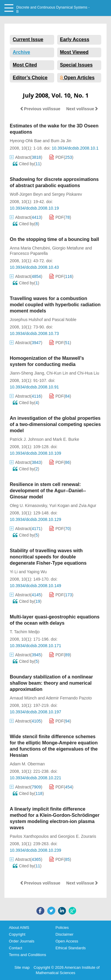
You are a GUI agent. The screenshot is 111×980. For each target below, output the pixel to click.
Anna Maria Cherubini (30, 248)
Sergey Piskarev (67, 194)
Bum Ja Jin (61, 141)
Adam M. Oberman (27, 764)
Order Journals (22, 941)
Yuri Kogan (59, 506)
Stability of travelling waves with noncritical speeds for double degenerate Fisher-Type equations (48, 557)
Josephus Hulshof (26, 320)
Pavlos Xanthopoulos (29, 836)
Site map (22, 967)
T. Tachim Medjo (25, 632)
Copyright (17, 934)
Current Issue (28, 39)
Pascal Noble (64, 320)
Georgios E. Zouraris (77, 836)
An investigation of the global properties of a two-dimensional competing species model (55, 424)
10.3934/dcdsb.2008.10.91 (34, 387)
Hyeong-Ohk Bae (26, 141)
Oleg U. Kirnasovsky (28, 506)
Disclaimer (65, 934)
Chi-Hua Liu (88, 373)
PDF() (61, 157)
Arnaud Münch (23, 698)
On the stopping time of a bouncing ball (54, 239)
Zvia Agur (87, 506)
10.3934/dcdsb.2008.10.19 (34, 208)
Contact (16, 948)
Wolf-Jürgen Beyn (26, 194)
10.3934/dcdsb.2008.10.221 (36, 778)
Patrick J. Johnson (27, 439)
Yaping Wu (37, 572)
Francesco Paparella (29, 253)
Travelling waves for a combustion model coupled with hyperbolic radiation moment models (55, 305)
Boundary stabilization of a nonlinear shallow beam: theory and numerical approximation (51, 683)
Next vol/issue (82, 109)
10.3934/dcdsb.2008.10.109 (36, 453)
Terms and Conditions (28, 955)
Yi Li (14, 572)
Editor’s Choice (30, 78)
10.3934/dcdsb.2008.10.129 (36, 519)
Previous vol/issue (40, 109)
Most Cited (25, 65)
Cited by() (27, 164)
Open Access (67, 941)
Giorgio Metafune (68, 248)
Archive (21, 52)
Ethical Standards (71, 948)
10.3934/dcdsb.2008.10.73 (34, 333)
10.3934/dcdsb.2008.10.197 (36, 712)
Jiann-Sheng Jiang (27, 373)
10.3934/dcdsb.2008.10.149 (36, 586)
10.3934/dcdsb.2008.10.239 (36, 850)
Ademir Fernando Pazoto (69, 698)
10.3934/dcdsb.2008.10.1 (75, 148)
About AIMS (19, 928)
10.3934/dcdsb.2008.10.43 (34, 267)
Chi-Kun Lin (57, 373)
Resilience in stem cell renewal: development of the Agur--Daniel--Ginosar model (48, 491)
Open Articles (77, 78)
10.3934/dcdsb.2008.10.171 (36, 646)
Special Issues (76, 65)
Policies (62, 928)
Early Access (75, 39)
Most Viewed (74, 52)
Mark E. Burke (66, 439)
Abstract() (26, 157)
